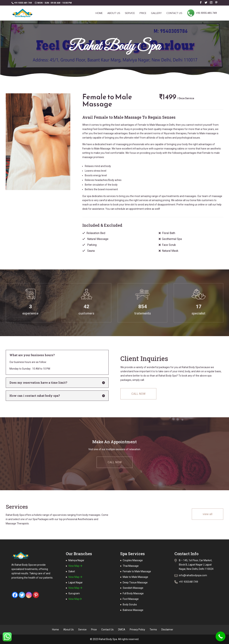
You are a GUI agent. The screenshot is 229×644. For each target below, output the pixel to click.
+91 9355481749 (188, 582)
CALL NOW (138, 394)
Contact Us (174, 13)
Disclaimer (167, 630)
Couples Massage (133, 560)
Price (143, 13)
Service (130, 13)
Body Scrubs (130, 604)
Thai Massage (131, 566)
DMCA (122, 630)
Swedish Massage (133, 588)
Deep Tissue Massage (135, 582)
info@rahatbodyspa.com (193, 575)
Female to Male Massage (137, 571)
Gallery (156, 13)
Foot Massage (131, 599)
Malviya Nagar (76, 560)
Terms (153, 630)
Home (99, 13)
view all (208, 514)
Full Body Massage (133, 593)
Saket (72, 571)
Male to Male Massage (135, 577)
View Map (75, 566)
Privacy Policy (137, 630)
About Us (114, 13)
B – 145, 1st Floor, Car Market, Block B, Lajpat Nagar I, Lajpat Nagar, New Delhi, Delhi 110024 (196, 565)
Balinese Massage (133, 610)
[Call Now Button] (221, 636)
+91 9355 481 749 (202, 13)
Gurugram (74, 593)
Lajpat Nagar (75, 582)
